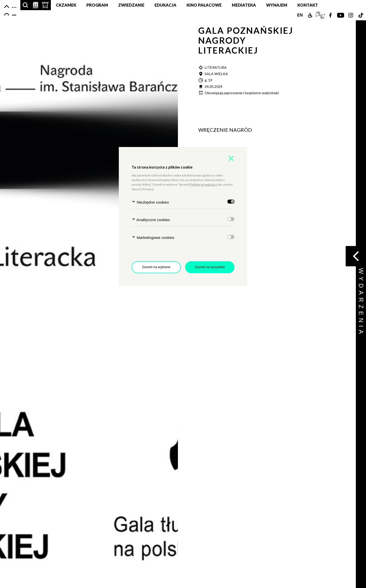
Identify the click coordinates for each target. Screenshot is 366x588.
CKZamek (66, 5)
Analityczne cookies (151, 219)
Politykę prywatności (204, 184)
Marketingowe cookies (153, 237)
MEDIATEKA (244, 5)
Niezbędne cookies (150, 202)
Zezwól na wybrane (156, 267)
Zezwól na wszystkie (210, 267)
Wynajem (277, 5)
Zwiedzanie (131, 5)
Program (97, 5)
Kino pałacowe (204, 5)
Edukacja (165, 5)
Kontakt (308, 5)
